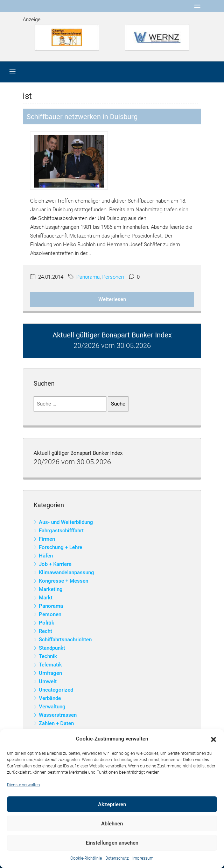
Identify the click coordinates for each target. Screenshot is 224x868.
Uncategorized (56, 690)
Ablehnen (112, 824)
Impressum (143, 858)
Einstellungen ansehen (112, 843)
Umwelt (48, 681)
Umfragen (50, 673)
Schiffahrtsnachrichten (65, 640)
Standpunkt (52, 648)
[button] (213, 739)
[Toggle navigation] (197, 6)
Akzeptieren (112, 804)
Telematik (50, 665)
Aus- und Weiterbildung (66, 522)
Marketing (51, 589)
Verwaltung (52, 707)
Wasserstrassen (58, 715)
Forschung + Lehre (61, 547)
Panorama (88, 277)
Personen (113, 277)
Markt (46, 598)
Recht (45, 631)
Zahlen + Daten (56, 723)
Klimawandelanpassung (66, 572)
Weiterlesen (112, 299)
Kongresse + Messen (64, 581)
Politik (47, 623)
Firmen (47, 539)
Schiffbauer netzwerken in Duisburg (82, 117)
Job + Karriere (55, 564)
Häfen (46, 556)
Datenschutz (117, 858)
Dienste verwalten (23, 785)
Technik (48, 656)
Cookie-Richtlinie (86, 858)
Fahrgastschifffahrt (61, 531)
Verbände (50, 698)
